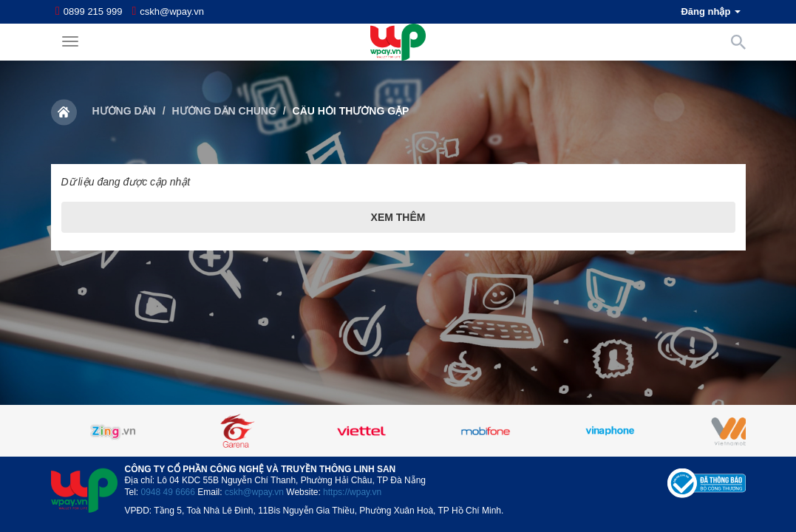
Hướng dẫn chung (224, 111)
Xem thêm (398, 217)
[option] (398, 431)
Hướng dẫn (124, 111)
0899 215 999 (93, 11)
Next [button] (709, 431)
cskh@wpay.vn (172, 11)
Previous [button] (88, 431)
